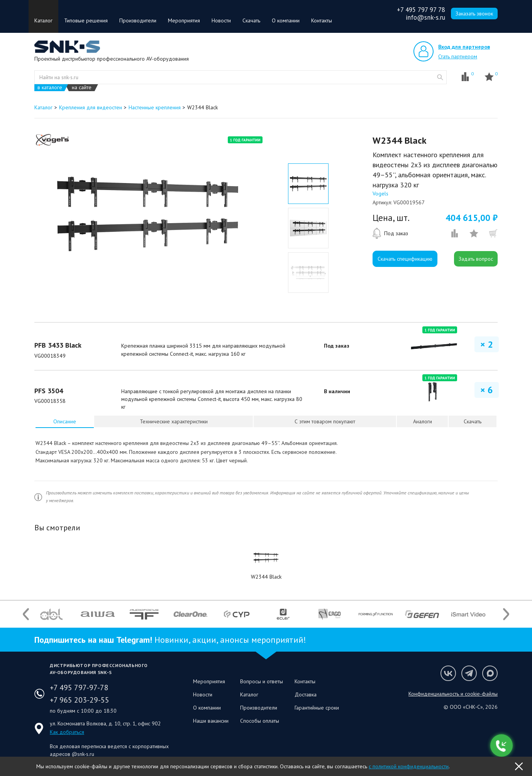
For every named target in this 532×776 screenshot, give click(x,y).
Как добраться (67, 732)
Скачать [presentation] (473, 421)
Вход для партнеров (464, 47)
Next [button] (506, 614)
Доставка (306, 694)
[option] (148, 214)
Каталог (43, 20)
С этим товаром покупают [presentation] (325, 421)
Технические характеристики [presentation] (174, 421)
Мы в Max (490, 673)
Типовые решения (86, 20)
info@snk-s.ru (425, 17)
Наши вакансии (211, 721)
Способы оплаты (260, 721)
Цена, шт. (391, 218)
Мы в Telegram (469, 673)
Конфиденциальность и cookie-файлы (453, 694)
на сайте (82, 87)
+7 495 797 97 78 (421, 10)
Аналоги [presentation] (423, 421)
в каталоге (50, 87)
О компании (286, 20)
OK (519, 766)
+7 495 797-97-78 (79, 688)
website (440, 77)
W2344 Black (266, 577)
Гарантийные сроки (317, 708)
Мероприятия (184, 20)
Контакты (322, 20)
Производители (138, 20)
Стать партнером (458, 56)
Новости (221, 20)
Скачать (251, 20)
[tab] (65, 421)
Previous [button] (26, 614)
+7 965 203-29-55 (80, 700)
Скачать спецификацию (405, 259)
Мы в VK (448, 673)
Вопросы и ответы (262, 681)
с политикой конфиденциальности (409, 766)
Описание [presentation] (65, 421)
